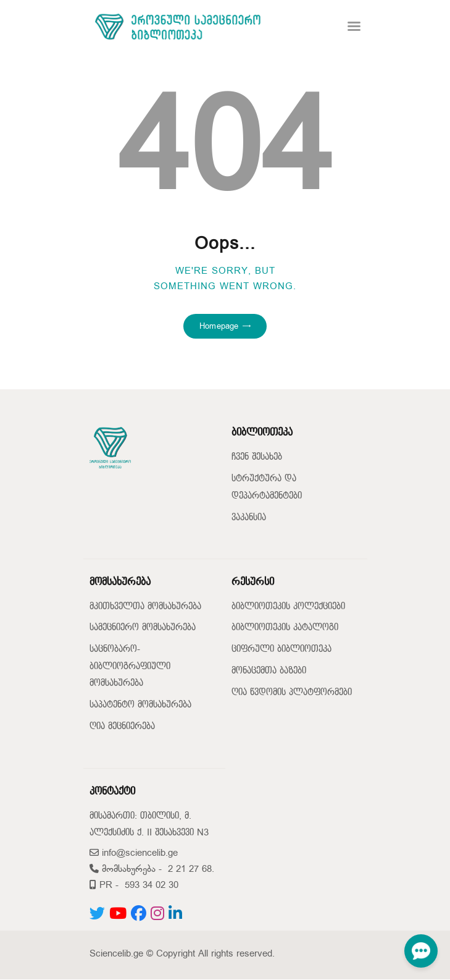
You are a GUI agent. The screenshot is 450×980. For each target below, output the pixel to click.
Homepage (219, 326)
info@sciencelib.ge (134, 853)
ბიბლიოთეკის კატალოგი (285, 627)
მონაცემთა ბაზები (269, 671)
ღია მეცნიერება (122, 726)
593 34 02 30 (152, 885)
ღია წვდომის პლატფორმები (292, 692)
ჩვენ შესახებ (257, 457)
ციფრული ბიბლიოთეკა (281, 649)
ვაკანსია (249, 517)
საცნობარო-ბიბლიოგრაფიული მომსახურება (130, 666)
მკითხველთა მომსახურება (145, 606)
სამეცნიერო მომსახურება (143, 627)
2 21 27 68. (191, 869)
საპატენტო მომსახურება (140, 705)
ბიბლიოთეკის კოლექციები (288, 606)
